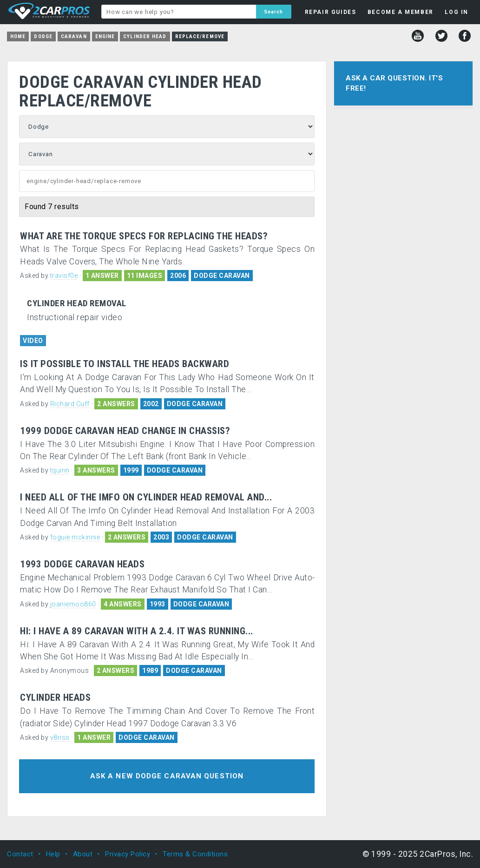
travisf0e (64, 276)
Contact (20, 854)
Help (53, 854)
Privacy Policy (128, 854)
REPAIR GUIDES (331, 12)
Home (18, 36)
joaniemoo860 (73, 604)
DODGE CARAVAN (222, 276)
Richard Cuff (70, 404)
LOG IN (457, 12)
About (83, 854)
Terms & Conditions (195, 854)
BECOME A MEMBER (401, 12)
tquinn (60, 470)
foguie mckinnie (75, 537)
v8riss (60, 737)
